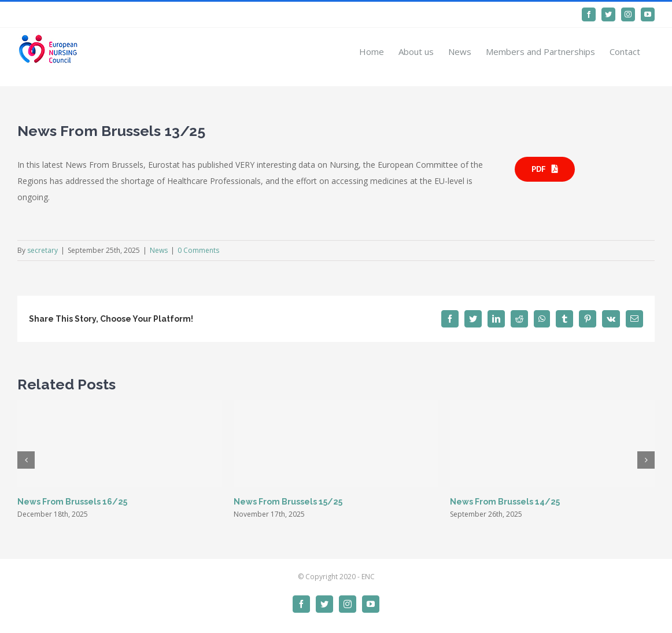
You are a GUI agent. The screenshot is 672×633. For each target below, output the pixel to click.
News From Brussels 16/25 (72, 502)
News (159, 250)
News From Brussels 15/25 (288, 502)
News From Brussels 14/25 (505, 502)
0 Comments (198, 250)
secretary (43, 250)
